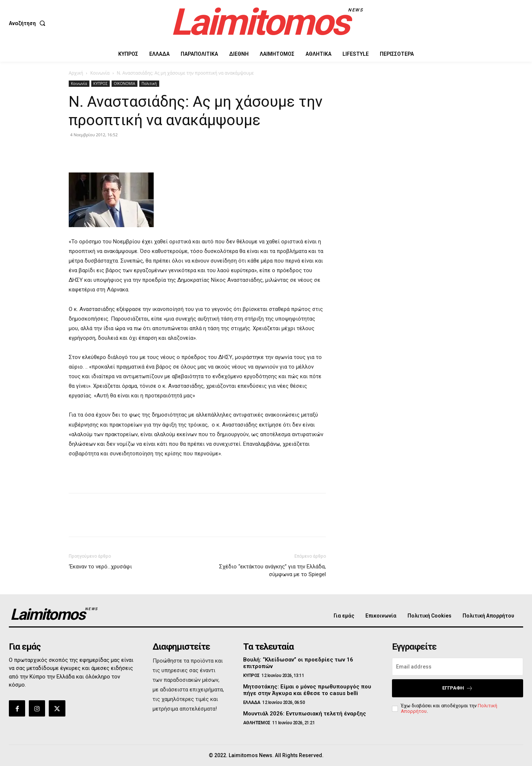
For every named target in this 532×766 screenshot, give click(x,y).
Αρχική (76, 73)
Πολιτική (149, 83)
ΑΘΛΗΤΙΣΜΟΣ (257, 723)
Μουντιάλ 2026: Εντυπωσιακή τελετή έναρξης (305, 714)
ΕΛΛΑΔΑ (252, 702)
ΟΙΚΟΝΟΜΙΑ (125, 83)
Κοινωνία (100, 73)
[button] (29, 23)
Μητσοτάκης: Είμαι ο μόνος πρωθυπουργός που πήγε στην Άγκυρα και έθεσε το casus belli (307, 690)
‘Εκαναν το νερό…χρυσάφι (100, 567)
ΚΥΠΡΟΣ (100, 83)
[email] (458, 667)
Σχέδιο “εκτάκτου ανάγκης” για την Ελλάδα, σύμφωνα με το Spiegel (272, 570)
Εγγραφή (458, 688)
